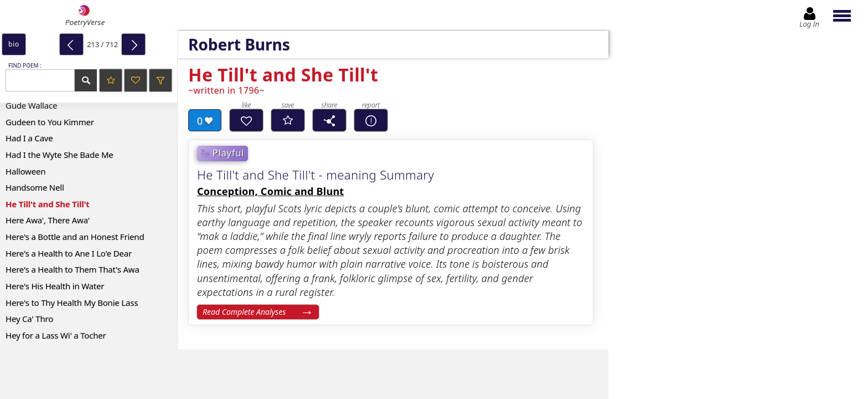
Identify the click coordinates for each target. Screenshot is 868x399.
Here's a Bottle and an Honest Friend (75, 237)
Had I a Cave (29, 138)
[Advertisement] (293, 374)
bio (14, 44)
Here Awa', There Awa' (48, 220)
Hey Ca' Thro (29, 319)
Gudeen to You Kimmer (50, 122)
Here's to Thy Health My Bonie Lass (72, 303)
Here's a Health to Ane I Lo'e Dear (69, 253)
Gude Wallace (31, 105)
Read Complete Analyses (244, 312)
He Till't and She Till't (48, 204)
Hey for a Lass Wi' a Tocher (56, 335)
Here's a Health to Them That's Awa (73, 269)
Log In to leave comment (739, 342)
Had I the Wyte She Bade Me (60, 155)
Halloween (25, 171)
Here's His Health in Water (55, 286)
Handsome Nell (35, 187)
